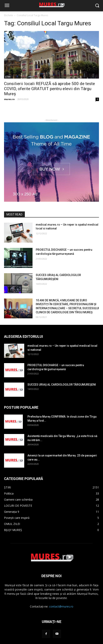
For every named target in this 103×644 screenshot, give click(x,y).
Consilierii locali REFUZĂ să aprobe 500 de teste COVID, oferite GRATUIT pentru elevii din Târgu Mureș (49, 89)
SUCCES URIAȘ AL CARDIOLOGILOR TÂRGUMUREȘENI (62, 385)
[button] (97, 6)
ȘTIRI (8, 77)
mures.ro (9, 99)
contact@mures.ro (61, 606)
